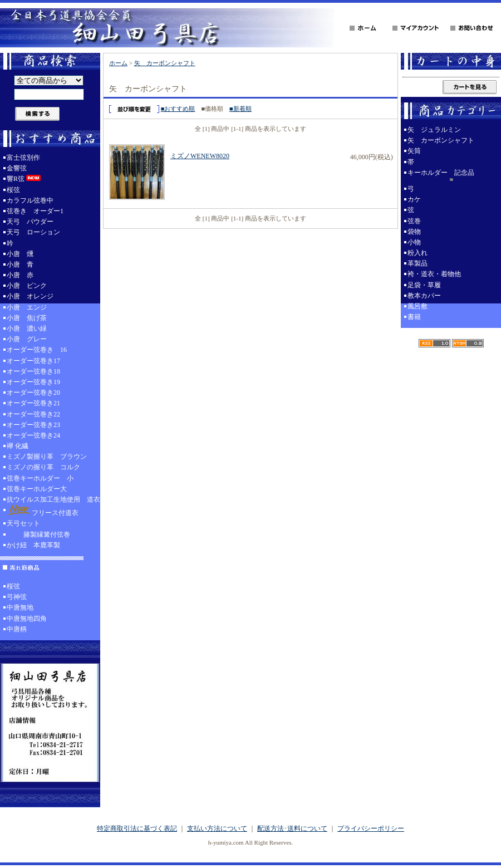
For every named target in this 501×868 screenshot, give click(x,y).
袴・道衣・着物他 (434, 274)
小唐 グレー (27, 339)
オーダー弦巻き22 (33, 414)
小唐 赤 (20, 275)
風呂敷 (417, 306)
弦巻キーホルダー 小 (40, 478)
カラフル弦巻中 (30, 200)
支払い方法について (217, 828)
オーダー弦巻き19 (33, 382)
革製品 (417, 263)
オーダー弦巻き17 (33, 361)
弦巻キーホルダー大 (37, 489)
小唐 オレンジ (30, 296)
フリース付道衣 (43, 511)
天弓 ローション (33, 232)
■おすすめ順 (178, 109)
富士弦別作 (23, 158)
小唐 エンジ (27, 307)
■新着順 (240, 109)
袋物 (414, 232)
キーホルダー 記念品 (451, 176)
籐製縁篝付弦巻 (38, 534)
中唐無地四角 (27, 619)
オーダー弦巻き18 (33, 371)
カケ (414, 199)
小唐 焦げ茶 (27, 318)
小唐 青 (20, 264)
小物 (414, 242)
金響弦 (17, 168)
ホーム (118, 63)
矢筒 (414, 151)
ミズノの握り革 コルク (43, 467)
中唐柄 (17, 629)
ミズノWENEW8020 (200, 156)
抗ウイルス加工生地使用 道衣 (53, 499)
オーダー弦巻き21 (33, 403)
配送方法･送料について (292, 828)
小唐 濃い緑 (27, 328)
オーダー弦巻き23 (33, 425)
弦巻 (414, 221)
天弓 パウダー (30, 222)
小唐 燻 (20, 254)
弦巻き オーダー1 (35, 211)
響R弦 (24, 179)
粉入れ (417, 253)
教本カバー (424, 296)
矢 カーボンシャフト (165, 63)
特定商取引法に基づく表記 (137, 828)
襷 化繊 (18, 446)
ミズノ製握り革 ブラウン (47, 457)
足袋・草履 (424, 285)
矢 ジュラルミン (434, 130)
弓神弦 (17, 597)
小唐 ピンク (27, 286)
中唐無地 (20, 607)
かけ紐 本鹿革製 (33, 545)
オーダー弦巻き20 (33, 393)
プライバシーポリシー (371, 828)
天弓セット (23, 523)
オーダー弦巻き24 (33, 435)
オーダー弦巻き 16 (37, 350)
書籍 (414, 317)
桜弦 (13, 190)
